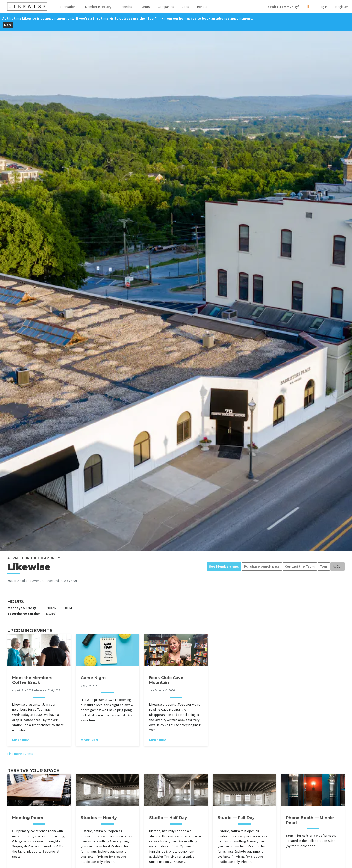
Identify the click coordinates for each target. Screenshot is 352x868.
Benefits (126, 7)
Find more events (20, 754)
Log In (323, 7)
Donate (202, 7)
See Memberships (224, 566)
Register (342, 7)
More (8, 25)
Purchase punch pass (262, 566)
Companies (166, 7)
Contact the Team (300, 566)
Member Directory (98, 7)
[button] (67, 7)
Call (338, 566)
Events (145, 7)
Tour (324, 566)
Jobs (186, 7)
